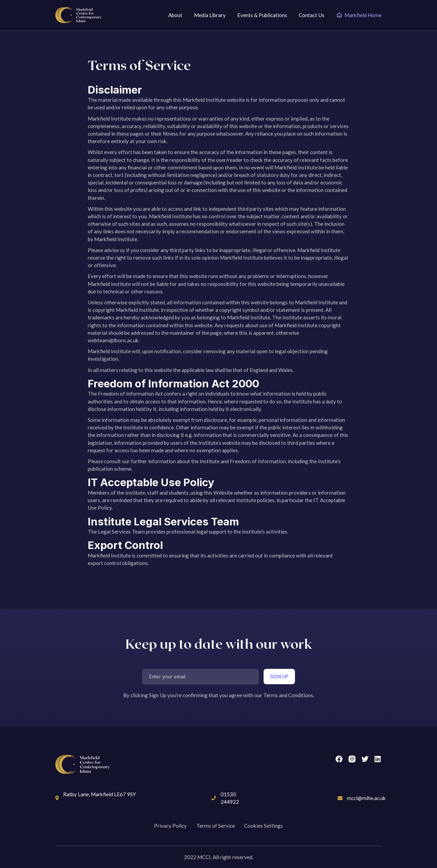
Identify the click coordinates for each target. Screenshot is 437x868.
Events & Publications (262, 15)
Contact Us (312, 15)
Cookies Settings (264, 826)
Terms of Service (216, 826)
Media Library (210, 15)
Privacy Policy (170, 826)
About (175, 15)
